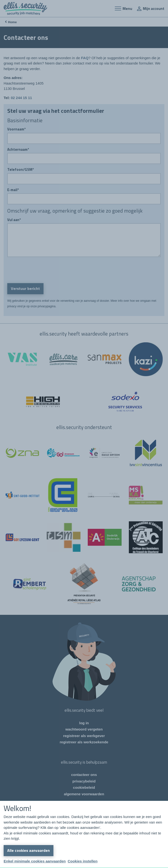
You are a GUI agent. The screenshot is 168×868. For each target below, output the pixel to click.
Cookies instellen (83, 861)
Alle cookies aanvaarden (29, 850)
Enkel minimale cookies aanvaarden (35, 861)
